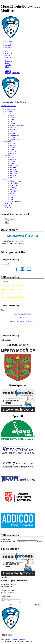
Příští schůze (14, 183)
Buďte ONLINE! (19, 640)
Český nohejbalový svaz (22, 314)
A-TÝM (8, 43)
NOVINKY (9, 41)
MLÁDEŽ (9, 47)
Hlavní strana (10, 109)
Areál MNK (14, 185)
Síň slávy (13, 193)
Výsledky (13, 133)
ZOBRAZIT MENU (8, 106)
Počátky (13, 197)
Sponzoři (13, 189)
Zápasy (8, 63)
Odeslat (37, 606)
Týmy (12, 131)
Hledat (40, 542)
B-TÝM (13, 143)
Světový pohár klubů (13, 73)
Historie (13, 195)
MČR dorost (14, 165)
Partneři (13, 137)
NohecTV (22, 318)
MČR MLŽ (14, 177)
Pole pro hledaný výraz (9, 541)
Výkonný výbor (15, 181)
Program (13, 127)
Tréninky (13, 191)
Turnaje (8, 71)
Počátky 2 (13, 199)
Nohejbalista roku (16, 201)
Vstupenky (14, 129)
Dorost (12, 157)
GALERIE (9, 53)
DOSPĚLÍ (9, 45)
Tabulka (8, 65)
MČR (7, 67)
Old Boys (13, 151)
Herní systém (14, 135)
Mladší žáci (14, 173)
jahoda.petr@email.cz (9, 592)
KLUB (8, 51)
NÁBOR (8, 57)
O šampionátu (15, 139)
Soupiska (9, 61)
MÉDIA (8, 55)
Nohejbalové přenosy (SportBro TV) (23, 321)
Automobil (14, 187)
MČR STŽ (13, 171)
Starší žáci (13, 167)
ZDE (22, 241)
